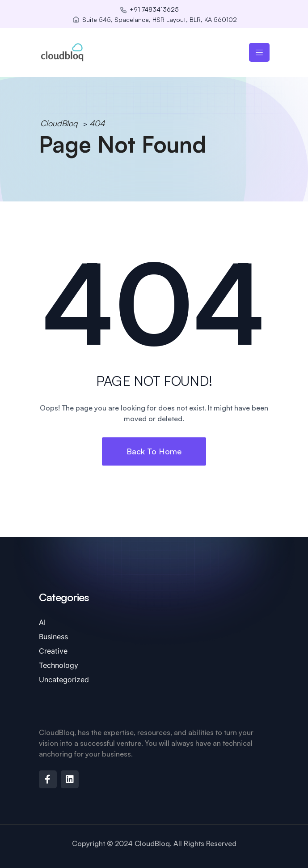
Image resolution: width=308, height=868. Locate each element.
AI (42, 622)
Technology (59, 665)
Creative (53, 651)
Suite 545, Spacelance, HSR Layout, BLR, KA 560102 (160, 19)
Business (53, 637)
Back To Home (154, 451)
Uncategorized (64, 680)
